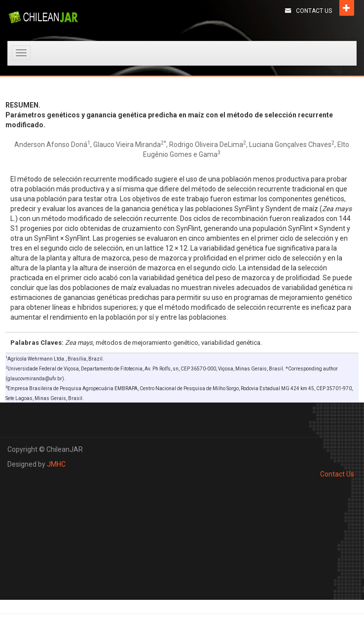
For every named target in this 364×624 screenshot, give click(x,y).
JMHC (56, 464)
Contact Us (314, 11)
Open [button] (347, 8)
